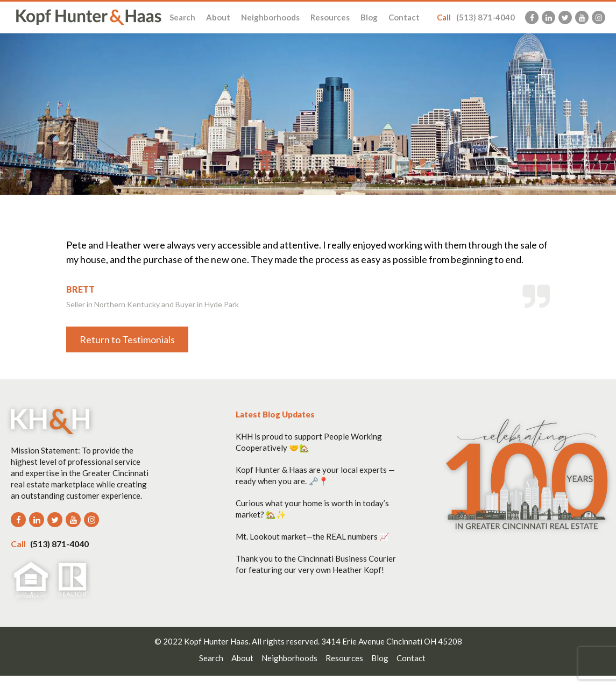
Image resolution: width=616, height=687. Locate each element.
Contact (404, 17)
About (218, 17)
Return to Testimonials (127, 339)
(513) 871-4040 (476, 17)
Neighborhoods (270, 17)
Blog (369, 17)
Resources (330, 17)
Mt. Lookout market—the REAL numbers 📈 (313, 536)
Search (182, 17)
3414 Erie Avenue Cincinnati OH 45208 (392, 641)
